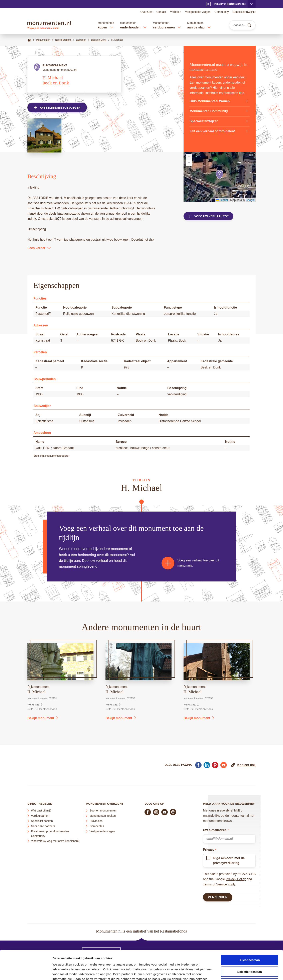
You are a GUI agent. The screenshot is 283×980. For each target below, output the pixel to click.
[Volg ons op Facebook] (148, 812)
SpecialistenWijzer (244, 12)
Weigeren (249, 954)
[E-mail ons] (165, 812)
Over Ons (147, 12)
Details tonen (216, 972)
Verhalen (176, 12)
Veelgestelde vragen (198, 12)
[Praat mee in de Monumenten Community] (173, 812)
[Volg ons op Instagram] (156, 812)
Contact (161, 12)
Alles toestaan (250, 931)
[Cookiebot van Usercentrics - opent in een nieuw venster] (26, 972)
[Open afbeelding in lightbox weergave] (44, 135)
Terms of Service (215, 884)
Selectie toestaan (250, 943)
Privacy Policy (236, 879)
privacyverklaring (226, 863)
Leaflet (222, 200)
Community (222, 12)
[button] (220, 175)
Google (250, 200)
